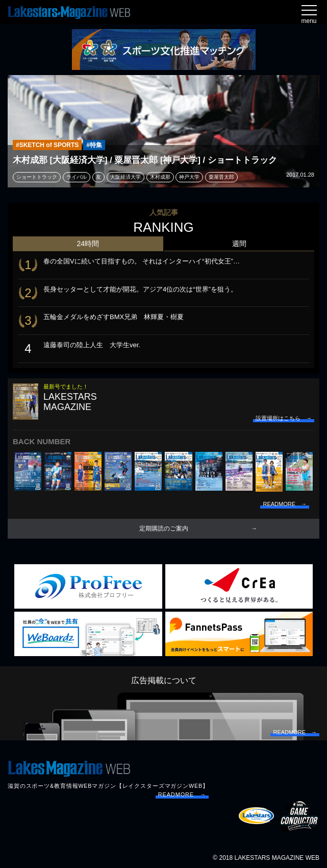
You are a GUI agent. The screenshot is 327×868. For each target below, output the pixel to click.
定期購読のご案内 (164, 528)
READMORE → (182, 794)
